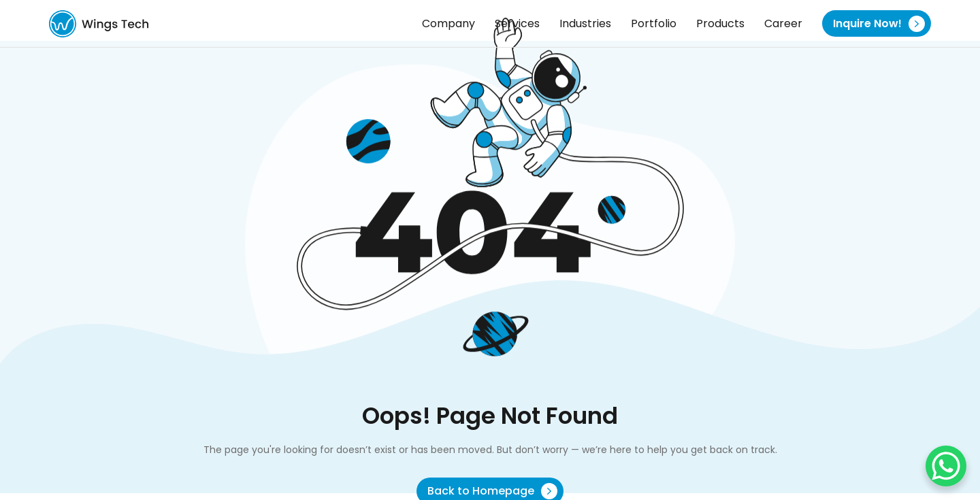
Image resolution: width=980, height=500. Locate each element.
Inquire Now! (879, 24)
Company (448, 23)
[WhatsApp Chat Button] (946, 466)
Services (517, 23)
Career (783, 23)
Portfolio (654, 23)
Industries (585, 23)
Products (720, 23)
